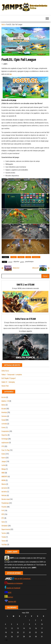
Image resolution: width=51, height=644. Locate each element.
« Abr (6, 640)
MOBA (3, 480)
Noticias (4, 495)
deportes (16, 262)
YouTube (4, 545)
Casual (14, 257)
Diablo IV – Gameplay (8, 382)
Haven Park (5, 386)
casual (10, 262)
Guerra (4, 458)
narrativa (4, 492)
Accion (4, 397)
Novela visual (6, 499)
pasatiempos (29, 262)
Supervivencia (6, 529)
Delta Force (5, 371)
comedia (4, 424)
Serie (3, 522)
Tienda (4, 537)
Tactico (4, 533)
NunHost (10, 597)
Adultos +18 (5, 401)
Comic (3, 428)
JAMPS (5, 64)
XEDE (10, 593)
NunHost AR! (12, 602)
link (11, 74)
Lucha (3, 465)
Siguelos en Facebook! (13, 588)
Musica (4, 484)
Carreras (4, 416)
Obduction (16, 268)
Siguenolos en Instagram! (15, 583)
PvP (3, 511)
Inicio (3, 25)
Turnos (4, 541)
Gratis (28, 257)
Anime (3, 405)
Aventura (4, 412)
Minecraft (35, 268)
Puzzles (4, 507)
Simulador (5, 526)
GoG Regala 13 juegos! (9, 378)
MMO (3, 473)
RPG (3, 514)
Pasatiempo (36, 257)
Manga (4, 469)
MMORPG (5, 477)
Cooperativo (5, 431)
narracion (4, 488)
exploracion (5, 443)
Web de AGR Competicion (22, 579)
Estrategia (5, 439)
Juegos (4, 461)
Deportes (21, 257)
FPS (3, 446)
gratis (22, 262)
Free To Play (5, 450)
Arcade (4, 409)
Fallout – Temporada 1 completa (12, 375)
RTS (3, 518)
